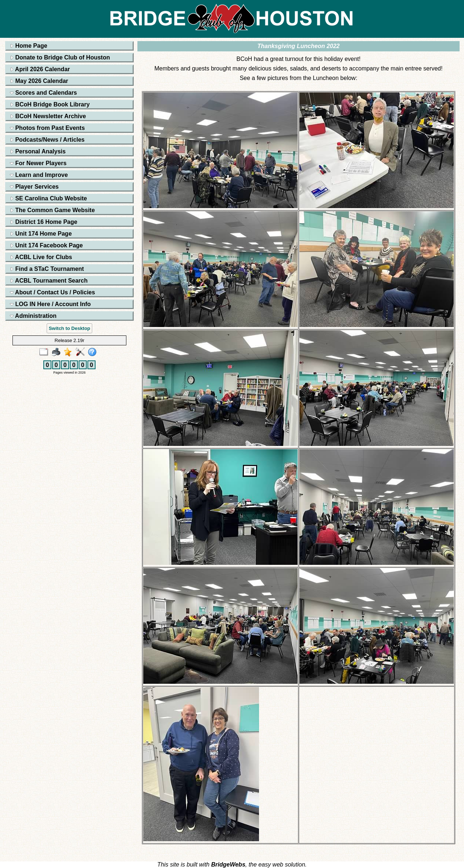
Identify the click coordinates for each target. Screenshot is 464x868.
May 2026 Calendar (39, 81)
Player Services (34, 187)
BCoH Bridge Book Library (50, 104)
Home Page (29, 46)
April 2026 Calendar (40, 69)
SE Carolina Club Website (48, 198)
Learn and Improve (39, 175)
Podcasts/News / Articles (47, 140)
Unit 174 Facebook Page (46, 245)
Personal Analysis (38, 151)
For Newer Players (38, 163)
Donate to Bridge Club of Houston (60, 57)
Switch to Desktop (70, 328)
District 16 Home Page (44, 222)
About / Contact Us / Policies (53, 292)
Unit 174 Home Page (41, 234)
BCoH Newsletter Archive (48, 116)
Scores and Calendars (44, 93)
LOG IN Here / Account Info (50, 304)
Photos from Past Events (47, 128)
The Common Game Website (52, 210)
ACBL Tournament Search (49, 281)
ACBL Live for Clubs (41, 257)
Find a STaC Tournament (47, 269)
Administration (33, 316)
